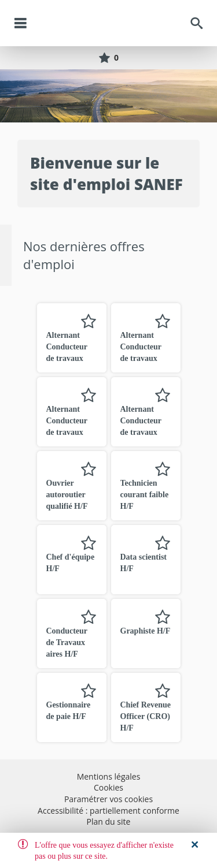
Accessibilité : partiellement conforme (108, 811)
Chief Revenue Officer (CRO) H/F (146, 716)
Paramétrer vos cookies (108, 799)
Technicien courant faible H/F (145, 495)
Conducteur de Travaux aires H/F (67, 642)
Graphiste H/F (146, 631)
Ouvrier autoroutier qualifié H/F (67, 495)
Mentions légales (109, 776)
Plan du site (109, 822)
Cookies (108, 787)
